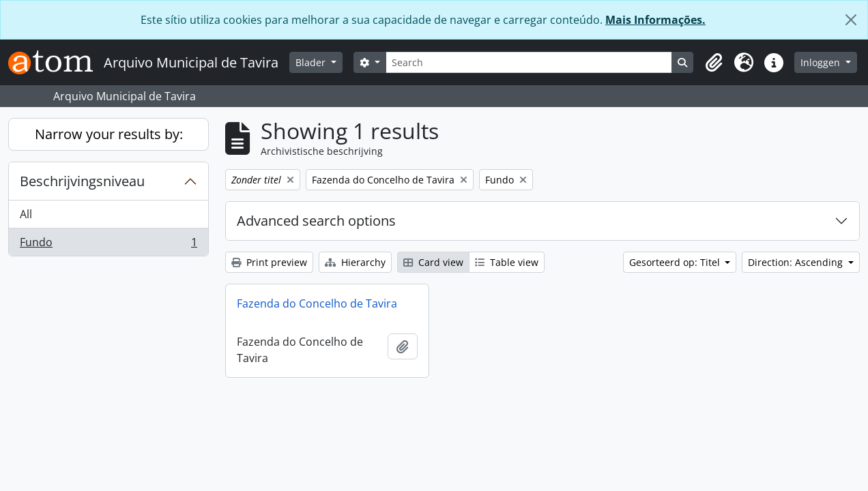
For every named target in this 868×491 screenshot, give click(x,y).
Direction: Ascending (797, 262)
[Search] (529, 62)
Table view (507, 262)
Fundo (108, 245)
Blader (312, 62)
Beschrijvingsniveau (82, 181)
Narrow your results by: (109, 134)
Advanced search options (316, 221)
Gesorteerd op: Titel (676, 262)
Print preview (269, 262)
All (26, 214)
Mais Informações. (655, 20)
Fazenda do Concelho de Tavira (317, 303)
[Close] (851, 20)
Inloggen (822, 62)
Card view (433, 262)
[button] (714, 63)
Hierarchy (355, 262)
